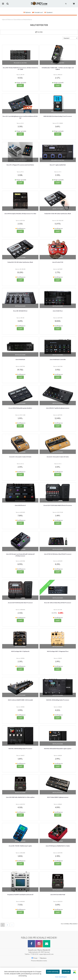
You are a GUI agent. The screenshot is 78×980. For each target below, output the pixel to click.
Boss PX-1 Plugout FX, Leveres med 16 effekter (20, 165)
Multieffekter (28, 19)
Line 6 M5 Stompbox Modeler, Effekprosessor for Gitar (20, 214)
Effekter (9, 19)
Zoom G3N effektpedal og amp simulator (20, 408)
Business (43, 958)
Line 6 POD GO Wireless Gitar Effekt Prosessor (58, 554)
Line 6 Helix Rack (20, 359)
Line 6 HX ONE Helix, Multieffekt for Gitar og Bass (20, 797)
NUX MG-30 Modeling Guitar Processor (58, 700)
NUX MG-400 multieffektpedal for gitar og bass (58, 749)
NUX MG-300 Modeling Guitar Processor (20, 749)
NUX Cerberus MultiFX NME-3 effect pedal (20, 700)
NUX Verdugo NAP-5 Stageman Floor (58, 651)
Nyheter (27, 12)
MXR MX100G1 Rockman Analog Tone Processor (58, 116)
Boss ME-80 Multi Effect (20, 311)
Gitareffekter (18, 19)
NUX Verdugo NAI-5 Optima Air (20, 651)
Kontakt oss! (38, 12)
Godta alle (66, 972)
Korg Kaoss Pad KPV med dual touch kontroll (20, 895)
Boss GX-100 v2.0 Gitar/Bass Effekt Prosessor (58, 603)
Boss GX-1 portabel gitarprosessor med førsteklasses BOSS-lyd (20, 117)
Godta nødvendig (53, 972)
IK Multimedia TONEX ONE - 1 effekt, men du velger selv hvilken (58, 69)
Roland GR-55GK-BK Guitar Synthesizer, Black (58, 214)
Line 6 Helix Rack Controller (58, 359)
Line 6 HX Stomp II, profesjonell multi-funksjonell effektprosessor (20, 555)
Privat (34, 958)
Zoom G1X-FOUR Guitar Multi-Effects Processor (58, 505)
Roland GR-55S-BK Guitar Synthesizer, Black (20, 262)
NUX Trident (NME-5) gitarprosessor (58, 797)
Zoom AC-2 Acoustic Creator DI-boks (20, 457)
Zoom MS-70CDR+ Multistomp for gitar (20, 846)
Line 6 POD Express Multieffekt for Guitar (58, 846)
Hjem (4, 19)
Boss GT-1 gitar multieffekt (58, 165)
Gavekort (49, 12)
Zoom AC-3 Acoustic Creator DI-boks (58, 457)
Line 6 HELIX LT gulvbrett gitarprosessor (58, 408)
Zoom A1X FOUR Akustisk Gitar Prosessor (20, 603)
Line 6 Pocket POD (58, 262)
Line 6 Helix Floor (58, 311)
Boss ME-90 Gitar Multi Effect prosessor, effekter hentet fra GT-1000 (20, 69)
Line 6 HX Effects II (20, 505)
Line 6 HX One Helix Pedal (58, 895)
